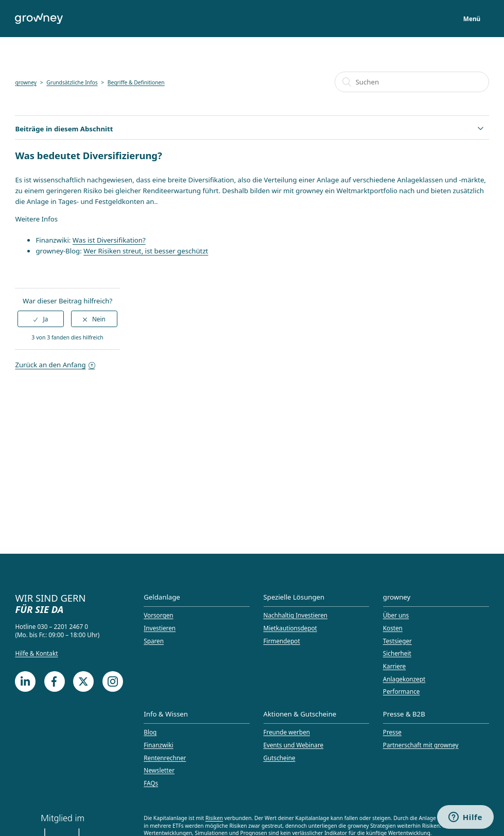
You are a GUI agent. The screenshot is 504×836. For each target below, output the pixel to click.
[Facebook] (55, 681)
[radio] (41, 319)
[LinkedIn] (25, 681)
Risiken (214, 818)
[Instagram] (113, 681)
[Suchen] (412, 82)
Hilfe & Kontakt (36, 653)
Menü (472, 19)
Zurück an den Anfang (55, 365)
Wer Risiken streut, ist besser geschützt (146, 251)
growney (26, 82)
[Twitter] (83, 681)
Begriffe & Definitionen (136, 82)
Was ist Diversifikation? (109, 240)
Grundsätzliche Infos (72, 82)
